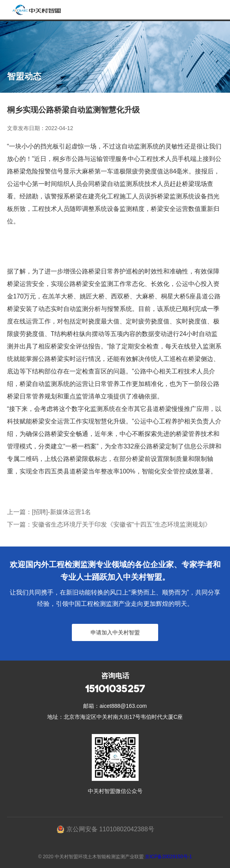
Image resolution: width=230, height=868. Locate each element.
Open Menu (220, 10)
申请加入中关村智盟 (115, 632)
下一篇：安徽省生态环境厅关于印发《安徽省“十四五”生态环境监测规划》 (109, 524)
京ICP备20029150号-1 (168, 857)
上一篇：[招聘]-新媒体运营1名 (49, 512)
